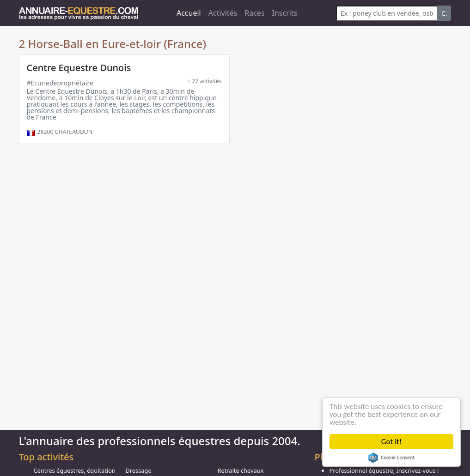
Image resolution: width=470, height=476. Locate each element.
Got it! (391, 442)
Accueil (189, 13)
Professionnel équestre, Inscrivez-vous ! (384, 470)
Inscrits (285, 13)
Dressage (138, 470)
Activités (223, 13)
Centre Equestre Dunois (79, 68)
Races (254, 13)
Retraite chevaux (240, 470)
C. (444, 13)
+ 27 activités (204, 81)
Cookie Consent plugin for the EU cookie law (391, 458)
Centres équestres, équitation (75, 470)
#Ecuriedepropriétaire (60, 83)
